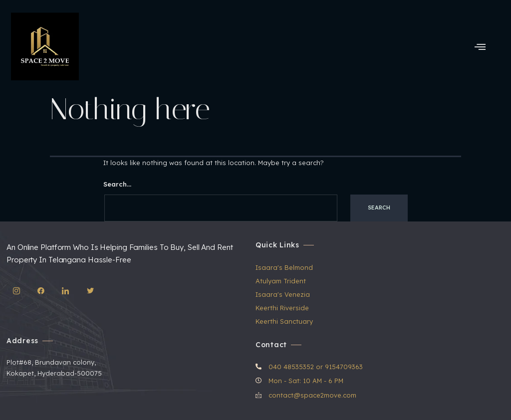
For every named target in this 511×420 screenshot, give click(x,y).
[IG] (16, 291)
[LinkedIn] (65, 291)
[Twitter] (90, 291)
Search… (117, 184)
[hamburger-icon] (480, 47)
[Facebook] (41, 291)
